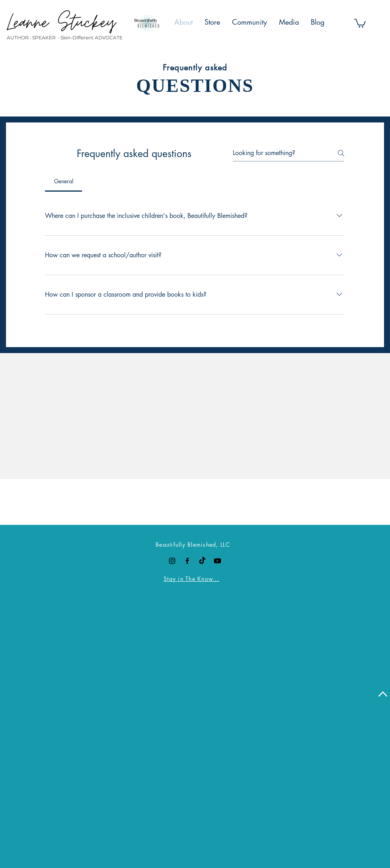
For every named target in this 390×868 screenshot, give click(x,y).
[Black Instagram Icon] (172, 561)
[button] (360, 23)
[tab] (63, 181)
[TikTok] (202, 561)
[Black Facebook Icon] (187, 561)
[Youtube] (217, 561)
